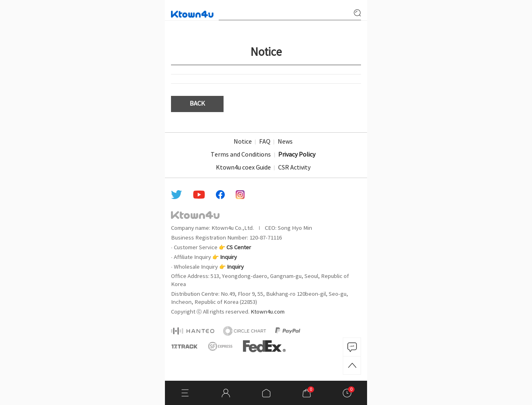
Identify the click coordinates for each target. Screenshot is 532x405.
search (357, 13)
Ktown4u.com (268, 312)
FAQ (265, 142)
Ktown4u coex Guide (243, 168)
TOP (352, 365)
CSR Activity (294, 168)
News (285, 142)
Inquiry (228, 257)
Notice (243, 142)
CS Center (239, 248)
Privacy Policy (297, 155)
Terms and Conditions (241, 155)
